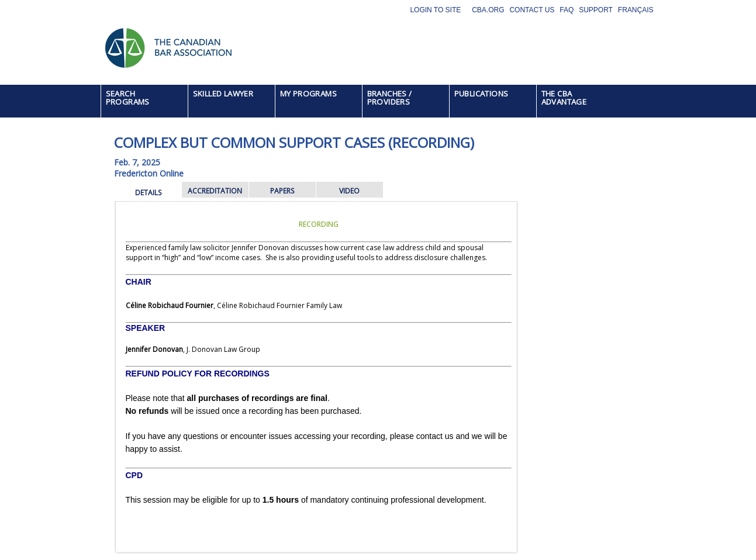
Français (636, 10)
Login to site (435, 10)
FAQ (567, 10)
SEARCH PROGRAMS (128, 98)
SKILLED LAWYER (223, 94)
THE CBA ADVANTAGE (564, 98)
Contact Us (532, 10)
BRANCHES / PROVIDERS (390, 98)
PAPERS (282, 191)
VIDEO (349, 191)
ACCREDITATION (215, 191)
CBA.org (488, 10)
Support (596, 10)
